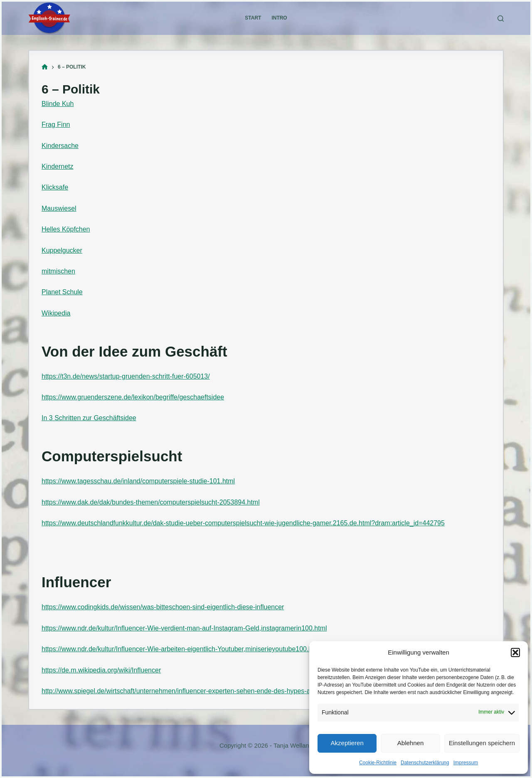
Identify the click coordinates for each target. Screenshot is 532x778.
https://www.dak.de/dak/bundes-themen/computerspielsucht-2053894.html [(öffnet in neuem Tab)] (151, 502)
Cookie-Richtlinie (378, 763)
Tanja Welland (293, 745)
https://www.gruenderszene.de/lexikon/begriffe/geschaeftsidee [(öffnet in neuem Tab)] (133, 397)
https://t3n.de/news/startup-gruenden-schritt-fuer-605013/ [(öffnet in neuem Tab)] (126, 376)
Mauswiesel (59, 208)
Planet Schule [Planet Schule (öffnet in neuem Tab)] (62, 292)
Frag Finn (56, 124)
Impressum (466, 763)
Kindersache (60, 146)
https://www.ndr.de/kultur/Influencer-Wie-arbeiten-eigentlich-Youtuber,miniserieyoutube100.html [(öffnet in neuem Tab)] (181, 649)
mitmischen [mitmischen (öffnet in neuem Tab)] (58, 271)
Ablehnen (410, 743)
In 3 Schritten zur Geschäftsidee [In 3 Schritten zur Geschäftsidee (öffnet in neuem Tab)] (89, 418)
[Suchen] (501, 18)
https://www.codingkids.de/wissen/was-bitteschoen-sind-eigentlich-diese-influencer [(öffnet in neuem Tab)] (163, 607)
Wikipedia (56, 313)
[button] (515, 652)
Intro (279, 18)
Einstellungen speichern (482, 743)
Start (253, 18)
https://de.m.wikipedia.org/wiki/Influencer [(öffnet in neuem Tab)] (101, 670)
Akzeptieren (347, 743)
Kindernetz (58, 166)
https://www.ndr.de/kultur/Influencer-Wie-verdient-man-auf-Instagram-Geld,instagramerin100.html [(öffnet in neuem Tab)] (184, 628)
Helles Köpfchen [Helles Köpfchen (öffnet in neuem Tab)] (66, 229)
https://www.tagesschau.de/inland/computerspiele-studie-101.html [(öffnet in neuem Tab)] (138, 481)
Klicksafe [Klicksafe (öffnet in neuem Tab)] (55, 187)
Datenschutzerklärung (425, 763)
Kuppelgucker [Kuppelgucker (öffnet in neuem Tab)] (62, 250)
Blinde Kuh (58, 104)
